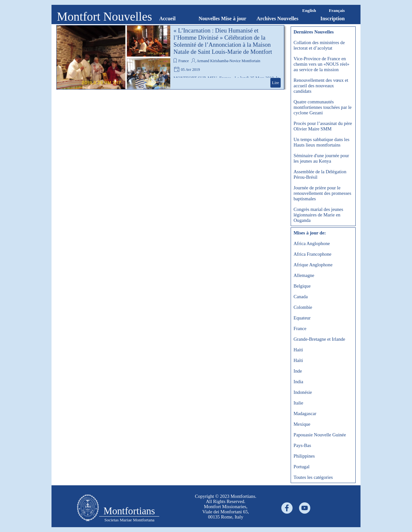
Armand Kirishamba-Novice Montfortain (229, 61)
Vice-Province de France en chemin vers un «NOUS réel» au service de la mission (321, 64)
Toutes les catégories (313, 477)
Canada (301, 297)
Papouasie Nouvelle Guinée (320, 435)
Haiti (298, 350)
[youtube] (305, 508)
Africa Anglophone (312, 243)
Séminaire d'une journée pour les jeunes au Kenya (321, 158)
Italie (298, 403)
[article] (170, 57)
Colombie (303, 307)
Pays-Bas (302, 445)
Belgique (302, 286)
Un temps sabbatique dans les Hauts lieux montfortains (321, 142)
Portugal (302, 467)
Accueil (168, 19)
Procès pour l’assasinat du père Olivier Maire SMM (323, 126)
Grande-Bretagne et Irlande (319, 339)
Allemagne (304, 275)
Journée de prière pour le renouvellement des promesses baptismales (322, 193)
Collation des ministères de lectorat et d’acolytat (319, 45)
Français (337, 10)
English (309, 10)
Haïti (298, 360)
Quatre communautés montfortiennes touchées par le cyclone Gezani (323, 107)
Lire (276, 83)
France (184, 61)
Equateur (302, 318)
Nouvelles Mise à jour (222, 19)
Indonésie (303, 392)
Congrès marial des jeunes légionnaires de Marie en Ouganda (318, 215)
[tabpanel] (226, 507)
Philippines (304, 456)
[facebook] (287, 508)
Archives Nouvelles (277, 19)
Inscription (332, 19)
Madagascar (305, 413)
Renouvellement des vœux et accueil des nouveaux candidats (321, 86)
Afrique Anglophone (313, 265)
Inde (298, 371)
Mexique (302, 424)
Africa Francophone (313, 254)
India (298, 382)
